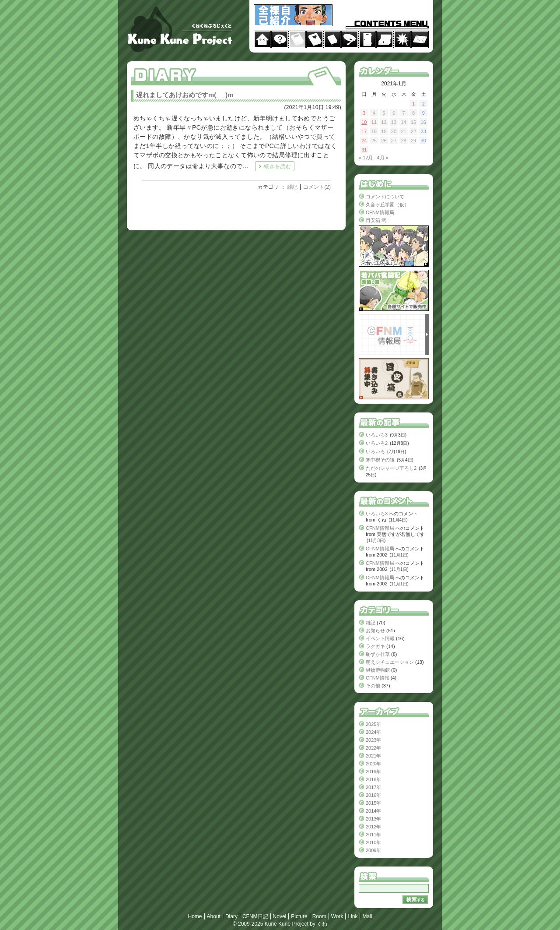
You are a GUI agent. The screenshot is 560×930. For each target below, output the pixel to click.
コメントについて (385, 197)
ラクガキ (375, 646)
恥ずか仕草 (378, 654)
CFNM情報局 (380, 212)
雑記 (292, 187)
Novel (280, 916)
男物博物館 (378, 670)
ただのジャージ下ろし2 (391, 468)
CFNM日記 (255, 916)
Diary (231, 916)
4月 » (383, 158)
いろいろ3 (377, 435)
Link (353, 916)
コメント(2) (317, 187)
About (214, 916)
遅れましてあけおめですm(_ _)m (185, 95)
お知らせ (375, 631)
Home (195, 916)
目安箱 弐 (376, 220)
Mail (367, 916)
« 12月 (366, 158)
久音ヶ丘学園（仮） (387, 204)
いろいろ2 (377, 443)
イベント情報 (380, 638)
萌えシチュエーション (390, 662)
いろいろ (375, 451)
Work (337, 916)
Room (319, 916)
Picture (299, 916)
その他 (373, 686)
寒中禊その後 (380, 460)
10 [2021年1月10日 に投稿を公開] (364, 122)
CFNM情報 (378, 678)
